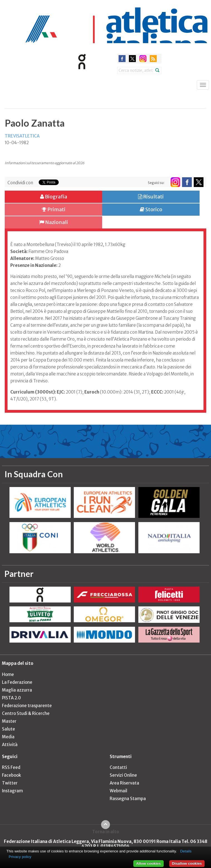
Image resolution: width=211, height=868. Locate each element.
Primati (54, 209)
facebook (122, 59)
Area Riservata (124, 783)
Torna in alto (106, 832)
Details (186, 851)
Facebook (11, 775)
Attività (10, 745)
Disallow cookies (187, 863)
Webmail (118, 791)
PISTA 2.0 (11, 698)
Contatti (118, 767)
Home (8, 674)
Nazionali (54, 222)
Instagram (12, 791)
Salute (8, 729)
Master (9, 721)
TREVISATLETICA (22, 136)
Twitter (10, 783)
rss (153, 59)
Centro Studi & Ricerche (26, 713)
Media (8, 737)
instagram (143, 59)
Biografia (54, 197)
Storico (151, 209)
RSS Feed (11, 767)
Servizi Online (123, 775)
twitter (132, 59)
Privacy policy (20, 857)
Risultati (151, 197)
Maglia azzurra (17, 690)
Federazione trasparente (27, 706)
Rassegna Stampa (128, 799)
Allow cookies (149, 863)
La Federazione (17, 682)
